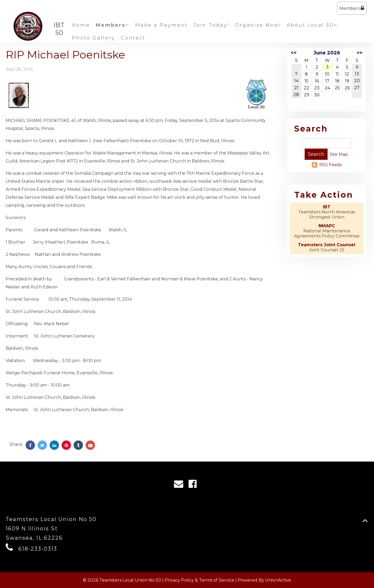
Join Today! (211, 25)
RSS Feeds (331, 165)
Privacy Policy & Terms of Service (199, 580)
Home (81, 25)
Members (352, 8)
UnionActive (278, 580)
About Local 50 (312, 25)
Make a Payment (161, 25)
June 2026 (327, 53)
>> (360, 53)
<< (294, 53)
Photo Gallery (93, 38)
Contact (133, 38)
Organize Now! (258, 25)
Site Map (339, 154)
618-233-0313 (38, 549)
